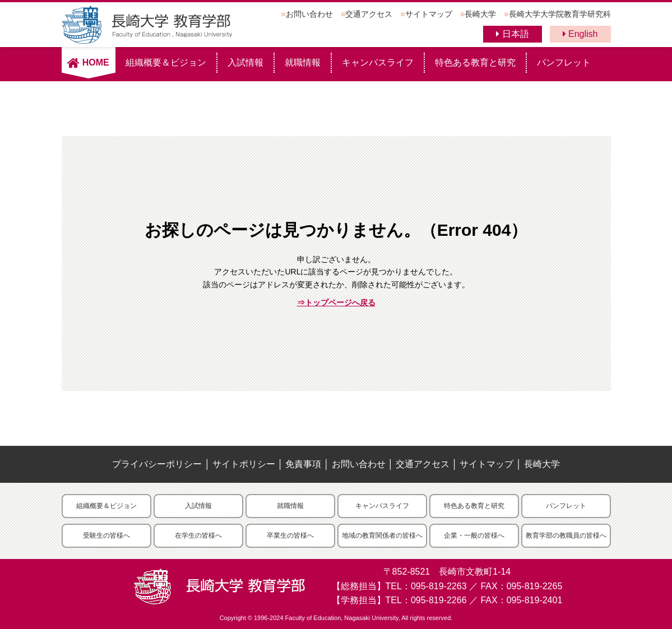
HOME (88, 62)
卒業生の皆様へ (290, 535)
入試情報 (245, 62)
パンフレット (564, 62)
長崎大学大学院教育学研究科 (560, 14)
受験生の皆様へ (106, 535)
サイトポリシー (244, 464)
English (580, 34)
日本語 (512, 34)
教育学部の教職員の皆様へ (566, 535)
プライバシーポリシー (157, 464)
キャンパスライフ (378, 62)
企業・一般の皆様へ (474, 535)
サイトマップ (429, 14)
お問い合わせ (309, 14)
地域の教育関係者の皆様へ (382, 535)
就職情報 (303, 62)
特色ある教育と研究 (475, 62)
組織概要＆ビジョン (166, 62)
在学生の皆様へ (198, 535)
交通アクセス (369, 14)
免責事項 (303, 464)
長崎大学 (480, 14)
